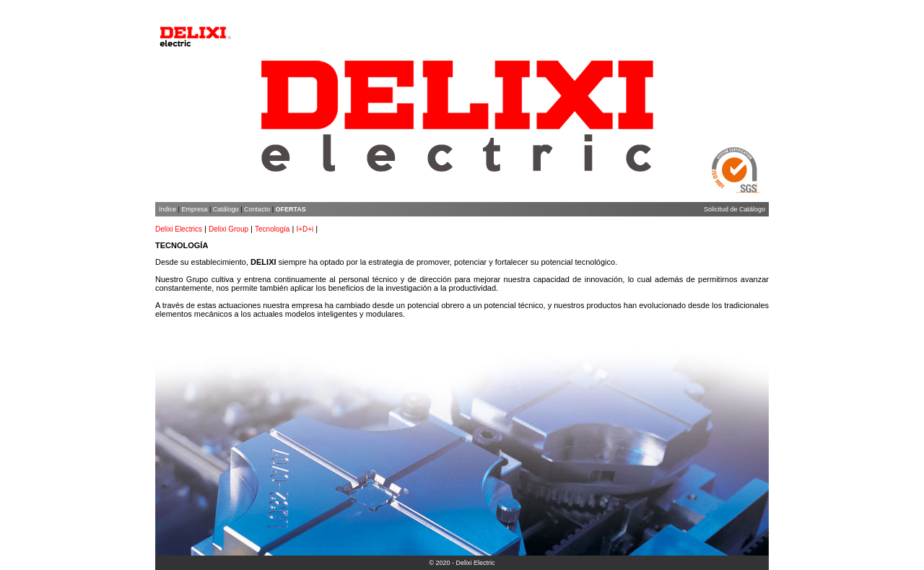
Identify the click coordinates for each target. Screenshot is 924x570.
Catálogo (226, 209)
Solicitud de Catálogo (735, 209)
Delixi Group (228, 229)
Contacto (257, 209)
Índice (167, 209)
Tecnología (272, 229)
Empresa (194, 209)
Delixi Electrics (179, 229)
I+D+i (305, 229)
